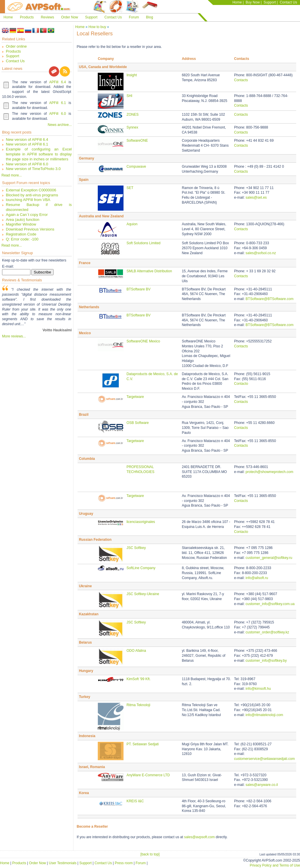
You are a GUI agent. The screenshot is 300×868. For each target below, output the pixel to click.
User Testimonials (63, 863)
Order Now (70, 17)
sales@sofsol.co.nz (261, 253)
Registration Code (21, 234)
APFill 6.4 (58, 82)
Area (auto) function (23, 220)
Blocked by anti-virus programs (32, 195)
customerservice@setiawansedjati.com (265, 759)
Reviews (47, 17)
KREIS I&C (135, 801)
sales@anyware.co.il (262, 785)
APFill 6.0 (58, 114)
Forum (134, 17)
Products (27, 17)
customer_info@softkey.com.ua (270, 604)
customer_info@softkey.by (266, 661)
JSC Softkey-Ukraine (143, 594)
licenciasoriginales (141, 522)
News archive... (60, 125)
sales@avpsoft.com (199, 837)
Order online (16, 46)
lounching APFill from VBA (28, 200)
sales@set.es (256, 197)
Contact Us (288, 2)
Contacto (241, 384)
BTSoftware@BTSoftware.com (270, 299)
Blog (150, 17)
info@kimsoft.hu (258, 689)
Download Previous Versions (30, 229)
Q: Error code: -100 (22, 239)
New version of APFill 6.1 (27, 144)
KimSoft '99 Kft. (138, 679)
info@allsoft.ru (257, 578)
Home (237, 2)
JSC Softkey (136, 548)
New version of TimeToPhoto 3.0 (33, 169)
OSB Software (138, 423)
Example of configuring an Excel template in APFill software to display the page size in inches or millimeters (39, 154)
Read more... (12, 175)
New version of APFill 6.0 (27, 164)
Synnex (132, 127)
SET (130, 188)
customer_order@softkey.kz (267, 632)
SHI (129, 96)
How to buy (97, 27)
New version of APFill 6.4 (27, 140)
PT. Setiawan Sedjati (143, 744)
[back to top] (150, 854)
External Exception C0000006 (31, 190)
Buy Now (253, 2)
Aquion (132, 224)
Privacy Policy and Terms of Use (275, 865)
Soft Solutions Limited (143, 243)
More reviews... (14, 336)
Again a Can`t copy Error (27, 215)
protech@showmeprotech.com (269, 472)
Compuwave (136, 167)
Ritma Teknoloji (138, 705)
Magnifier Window (21, 224)
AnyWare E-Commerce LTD (148, 775)
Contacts (241, 80)
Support (270, 2)
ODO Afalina (136, 651)
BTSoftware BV (138, 289)
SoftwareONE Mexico (143, 341)
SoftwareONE (137, 141)
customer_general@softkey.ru (269, 558)
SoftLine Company (141, 568)
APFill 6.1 (58, 103)
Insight (132, 75)
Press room (124, 863)
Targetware (135, 397)
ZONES (132, 115)
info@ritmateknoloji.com (264, 715)
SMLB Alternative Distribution (149, 271)
